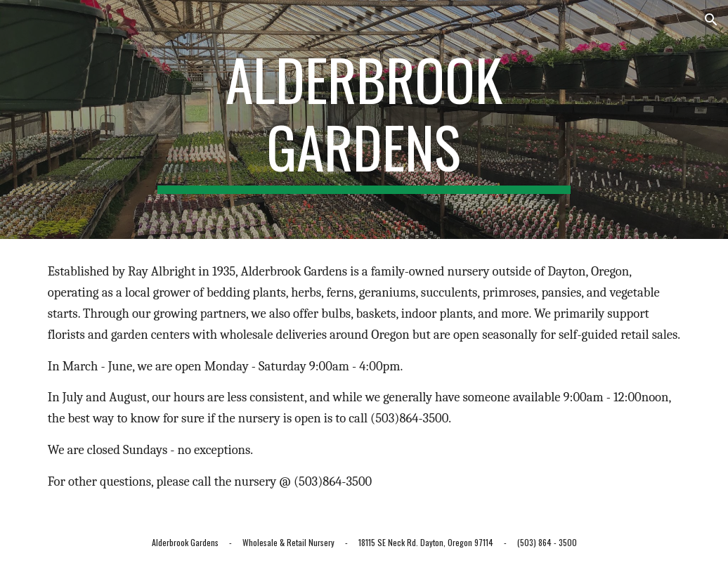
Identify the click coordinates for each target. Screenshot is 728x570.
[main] (364, 119)
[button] (711, 20)
